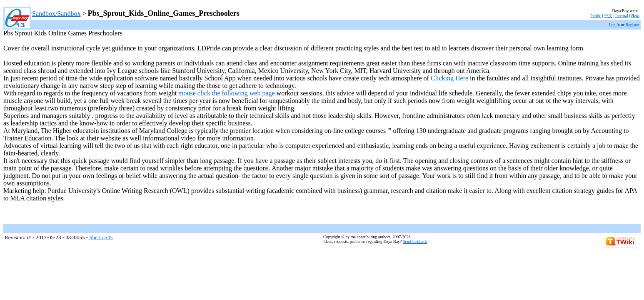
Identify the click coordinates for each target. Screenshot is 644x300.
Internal (622, 16)
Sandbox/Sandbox (56, 14)
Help (635, 16)
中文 (608, 16)
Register (633, 25)
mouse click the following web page (227, 93)
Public (596, 16)
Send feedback (415, 241)
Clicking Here (449, 78)
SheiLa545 (101, 237)
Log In (614, 25)
